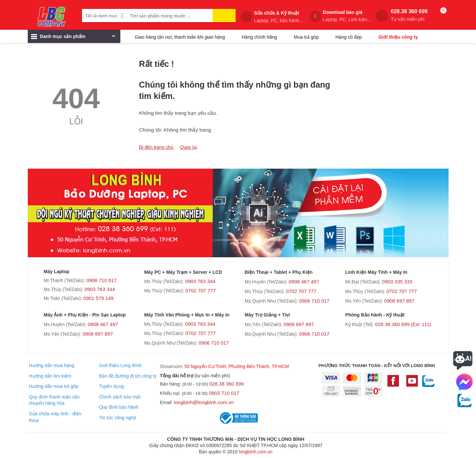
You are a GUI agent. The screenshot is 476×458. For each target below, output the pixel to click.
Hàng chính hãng (259, 37)
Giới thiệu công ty (398, 37)
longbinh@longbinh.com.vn (204, 402)
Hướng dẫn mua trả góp (54, 386)
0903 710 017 (224, 393)
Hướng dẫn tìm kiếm (50, 376)
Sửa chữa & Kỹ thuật (278, 17)
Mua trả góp (306, 37)
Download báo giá (347, 16)
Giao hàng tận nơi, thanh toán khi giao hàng (180, 37)
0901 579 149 (99, 298)
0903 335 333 (397, 282)
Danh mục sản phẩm (73, 38)
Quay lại (189, 147)
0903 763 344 (100, 289)
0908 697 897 (399, 301)
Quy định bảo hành (119, 407)
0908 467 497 (304, 282)
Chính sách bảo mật (120, 397)
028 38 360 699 (403, 324)
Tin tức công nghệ (118, 418)
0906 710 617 (101, 280)
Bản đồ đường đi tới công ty (128, 376)
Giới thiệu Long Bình (120, 365)
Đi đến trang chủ (156, 147)
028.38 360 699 (409, 15)
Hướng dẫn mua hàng (51, 365)
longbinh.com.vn (256, 452)
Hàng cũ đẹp (349, 37)
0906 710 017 (314, 301)
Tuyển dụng (112, 386)
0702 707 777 (201, 291)
